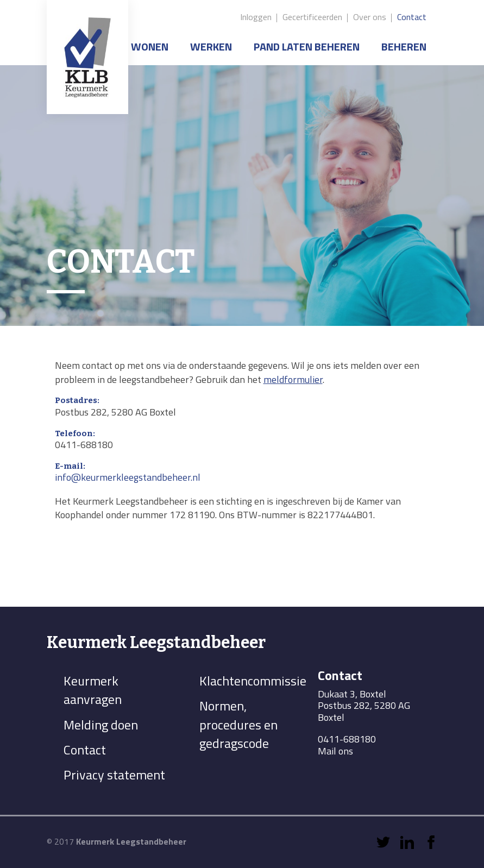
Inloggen (256, 17)
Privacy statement (114, 775)
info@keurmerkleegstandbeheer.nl (128, 477)
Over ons (370, 17)
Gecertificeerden (312, 17)
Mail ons (335, 751)
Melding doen (101, 725)
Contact (412, 17)
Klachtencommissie (253, 681)
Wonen (150, 46)
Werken (211, 46)
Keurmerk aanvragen (93, 690)
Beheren (404, 46)
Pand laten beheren (307, 46)
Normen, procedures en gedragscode (238, 724)
